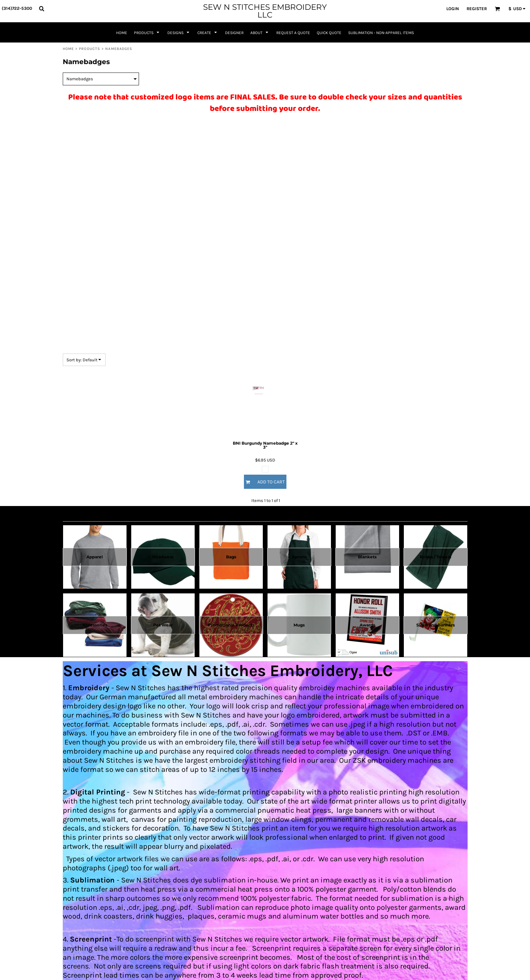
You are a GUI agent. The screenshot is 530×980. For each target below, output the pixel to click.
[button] (41, 8)
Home (68, 49)
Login (453, 9)
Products (90, 49)
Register (477, 9)
